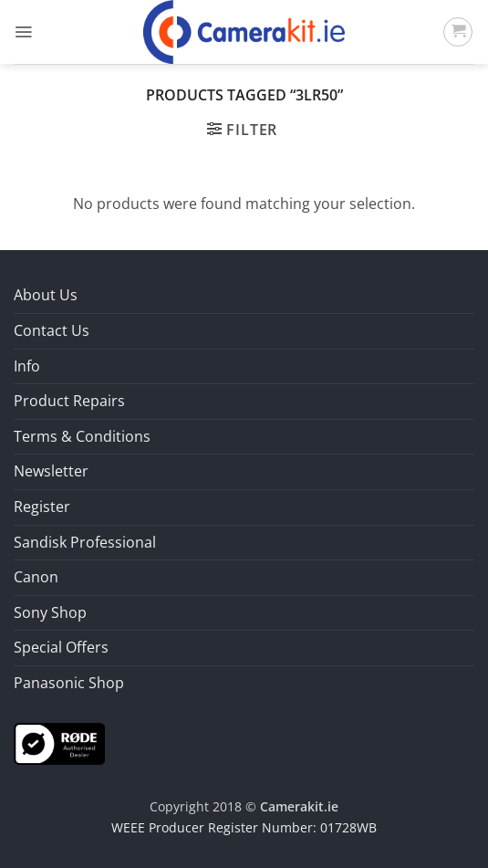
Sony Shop (50, 612)
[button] (23, 32)
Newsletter (51, 471)
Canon (36, 577)
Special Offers (61, 647)
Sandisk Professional (85, 542)
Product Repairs (69, 401)
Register (42, 507)
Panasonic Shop (69, 683)
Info (27, 366)
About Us (46, 295)
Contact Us (52, 330)
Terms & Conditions (82, 436)
